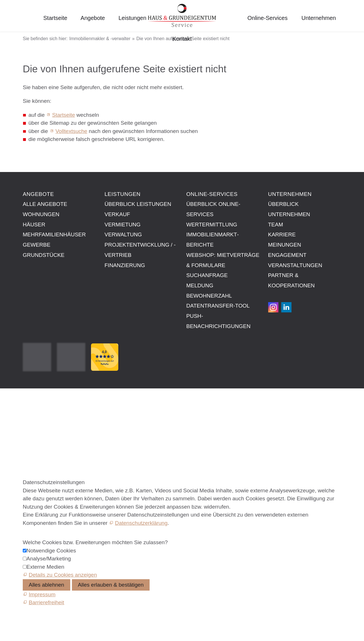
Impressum (36, 406)
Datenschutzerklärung (141, 523)
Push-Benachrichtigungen (218, 321)
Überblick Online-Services (213, 209)
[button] (273, 307)
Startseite (55, 18)
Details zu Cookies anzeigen (63, 575)
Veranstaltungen (295, 265)
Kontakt (182, 39)
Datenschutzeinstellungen (54, 426)
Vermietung (123, 225)
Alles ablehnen (46, 585)
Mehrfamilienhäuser (54, 235)
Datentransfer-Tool (218, 306)
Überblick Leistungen (138, 204)
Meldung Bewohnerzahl (209, 291)
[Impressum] (39, 594)
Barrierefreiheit (41, 432)
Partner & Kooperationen (291, 280)
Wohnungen (41, 214)
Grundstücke (44, 255)
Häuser (34, 225)
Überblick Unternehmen (289, 209)
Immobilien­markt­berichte (213, 240)
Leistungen (133, 18)
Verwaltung (123, 235)
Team (276, 225)
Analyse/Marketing (49, 559)
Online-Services (267, 18)
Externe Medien (45, 567)
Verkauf (117, 214)
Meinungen (285, 245)
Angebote (93, 18)
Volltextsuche (71, 131)
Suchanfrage (207, 275)
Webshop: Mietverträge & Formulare (223, 260)
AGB (28, 413)
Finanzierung (125, 265)
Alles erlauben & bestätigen (111, 585)
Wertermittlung (212, 225)
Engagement (287, 255)
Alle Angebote (45, 204)
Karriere (282, 235)
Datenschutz (38, 419)
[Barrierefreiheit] (44, 602)
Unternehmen (319, 18)
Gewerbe (37, 245)
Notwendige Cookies (51, 551)
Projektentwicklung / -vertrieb (140, 250)
